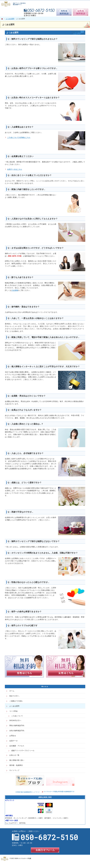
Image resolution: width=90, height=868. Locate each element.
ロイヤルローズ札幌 (25, 858)
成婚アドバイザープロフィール (23, 751)
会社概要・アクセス (17, 746)
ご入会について (17, 716)
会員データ (13, 741)
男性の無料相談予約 (17, 726)
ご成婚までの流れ (16, 701)
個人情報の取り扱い (17, 760)
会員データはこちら (15, 169)
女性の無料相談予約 (17, 731)
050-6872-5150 (15, 256)
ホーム (12, 691)
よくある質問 (14, 706)
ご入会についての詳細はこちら (19, 137)
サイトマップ (14, 770)
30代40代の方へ (15, 720)
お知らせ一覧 (14, 755)
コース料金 (13, 711)
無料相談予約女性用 (81, 12)
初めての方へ (14, 696)
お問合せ (13, 736)
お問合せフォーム (45, 850)
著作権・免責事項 (16, 765)
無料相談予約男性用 (64, 12)
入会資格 (15, 290)
